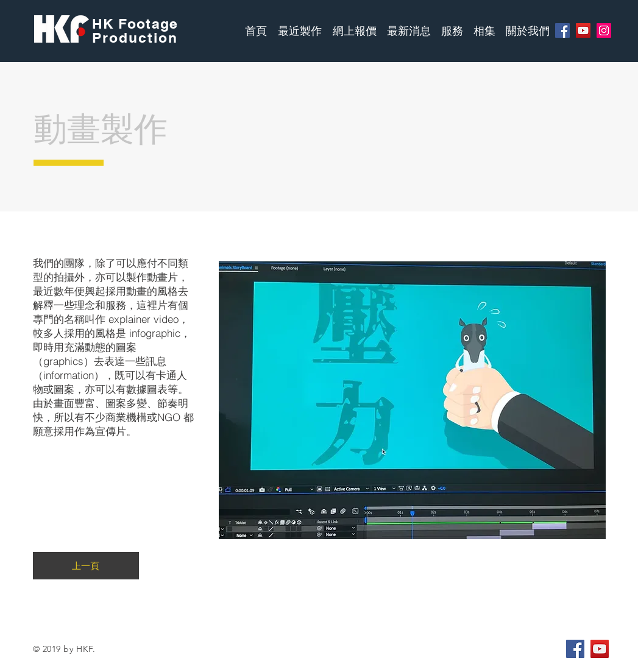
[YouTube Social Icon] (600, 649)
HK (105, 23)
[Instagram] (604, 30)
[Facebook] (562, 30)
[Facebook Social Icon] (575, 649)
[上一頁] (86, 566)
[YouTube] (583, 30)
